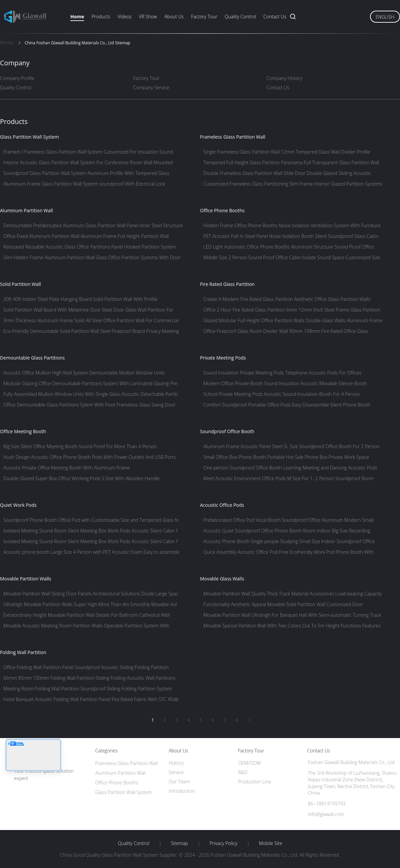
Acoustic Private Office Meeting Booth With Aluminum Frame (66, 468)
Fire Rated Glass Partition (227, 284)
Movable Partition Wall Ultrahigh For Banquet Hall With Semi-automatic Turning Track (292, 615)
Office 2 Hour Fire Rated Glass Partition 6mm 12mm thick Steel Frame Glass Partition (292, 310)
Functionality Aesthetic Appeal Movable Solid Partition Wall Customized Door (283, 604)
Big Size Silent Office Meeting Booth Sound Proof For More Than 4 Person (80, 446)
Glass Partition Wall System (29, 137)
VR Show (148, 16)
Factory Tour (204, 16)
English (385, 17)
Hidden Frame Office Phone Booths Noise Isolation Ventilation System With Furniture (292, 225)
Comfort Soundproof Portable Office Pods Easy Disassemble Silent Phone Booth (287, 405)
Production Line (254, 782)
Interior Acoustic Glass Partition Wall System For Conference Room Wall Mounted (88, 162)
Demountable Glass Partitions (32, 358)
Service (176, 772)
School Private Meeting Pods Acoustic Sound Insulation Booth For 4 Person (282, 394)
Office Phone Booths (222, 210)
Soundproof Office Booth (227, 431)
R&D (243, 772)
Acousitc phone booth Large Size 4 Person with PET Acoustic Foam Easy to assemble (91, 552)
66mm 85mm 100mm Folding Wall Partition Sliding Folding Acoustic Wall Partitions (89, 678)
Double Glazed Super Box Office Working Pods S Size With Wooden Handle (81, 478)
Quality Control (240, 16)
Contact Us (275, 16)
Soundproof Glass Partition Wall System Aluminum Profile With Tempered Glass (86, 173)
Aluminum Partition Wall (26, 210)
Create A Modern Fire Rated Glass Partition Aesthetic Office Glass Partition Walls (287, 299)
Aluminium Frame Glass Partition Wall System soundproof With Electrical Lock (84, 184)
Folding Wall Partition (23, 652)
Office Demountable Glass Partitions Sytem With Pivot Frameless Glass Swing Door (89, 405)
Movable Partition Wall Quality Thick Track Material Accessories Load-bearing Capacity (293, 594)
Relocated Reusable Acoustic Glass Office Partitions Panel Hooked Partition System (90, 247)
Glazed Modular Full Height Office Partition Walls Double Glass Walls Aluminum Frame (293, 320)
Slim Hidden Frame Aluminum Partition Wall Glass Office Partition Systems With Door (92, 257)
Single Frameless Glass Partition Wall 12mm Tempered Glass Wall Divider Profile (287, 152)
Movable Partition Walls (25, 579)
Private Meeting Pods (223, 358)
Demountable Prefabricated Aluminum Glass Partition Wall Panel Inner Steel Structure (93, 225)
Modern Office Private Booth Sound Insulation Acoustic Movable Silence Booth (285, 383)
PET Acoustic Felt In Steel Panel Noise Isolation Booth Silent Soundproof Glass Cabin (291, 236)
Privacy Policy (223, 843)
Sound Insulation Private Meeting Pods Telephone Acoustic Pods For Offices (282, 373)
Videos (125, 16)
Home (77, 16)
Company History (284, 78)
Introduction (182, 791)
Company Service (151, 87)
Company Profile (17, 78)
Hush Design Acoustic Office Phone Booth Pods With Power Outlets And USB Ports (89, 457)
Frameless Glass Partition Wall (233, 137)
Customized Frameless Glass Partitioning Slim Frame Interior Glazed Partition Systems (293, 184)
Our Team (179, 782)
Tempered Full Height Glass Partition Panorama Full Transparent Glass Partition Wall (291, 162)
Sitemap (179, 843)
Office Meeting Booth (23, 431)
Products (101, 16)
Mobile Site (270, 843)
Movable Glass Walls (222, 579)
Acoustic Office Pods (222, 505)
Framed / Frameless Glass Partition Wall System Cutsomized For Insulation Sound (88, 152)
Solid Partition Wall (20, 284)
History (176, 763)
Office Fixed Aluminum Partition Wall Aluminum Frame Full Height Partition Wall (86, 236)
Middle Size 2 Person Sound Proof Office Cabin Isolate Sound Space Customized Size (292, 257)
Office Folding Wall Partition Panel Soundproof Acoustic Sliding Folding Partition (86, 667)
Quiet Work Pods (18, 505)
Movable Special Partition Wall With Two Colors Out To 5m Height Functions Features (292, 626)
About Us (174, 16)
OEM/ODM (249, 763)
